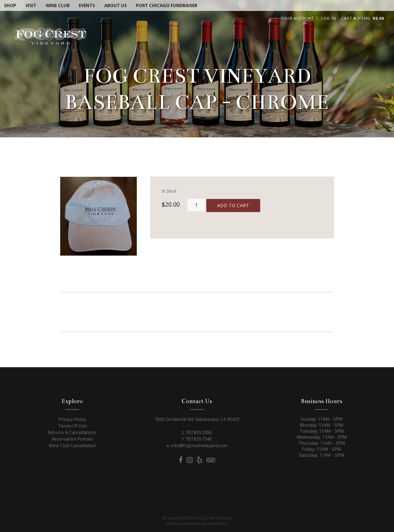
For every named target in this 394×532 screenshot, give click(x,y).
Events (87, 5)
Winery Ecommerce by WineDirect (197, 523)
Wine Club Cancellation (72, 446)
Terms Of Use (72, 426)
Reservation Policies (72, 439)
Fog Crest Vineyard (51, 37)
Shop (10, 5)
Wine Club (58, 5)
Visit (31, 5)
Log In (329, 18)
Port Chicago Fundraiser (167, 5)
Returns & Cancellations (72, 432)
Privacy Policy (72, 419)
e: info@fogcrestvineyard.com (197, 446)
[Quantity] (196, 205)
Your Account (297, 18)
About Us (115, 5)
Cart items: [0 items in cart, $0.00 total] (363, 18)
